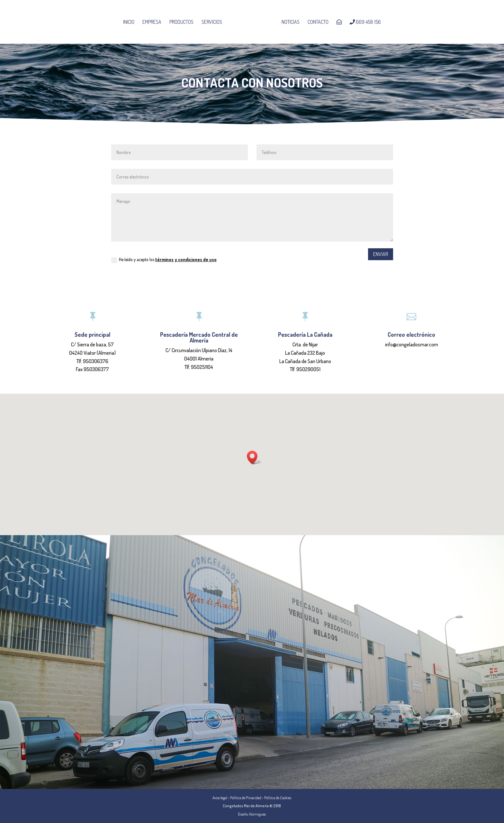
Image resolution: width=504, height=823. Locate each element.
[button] (254, 457)
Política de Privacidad (246, 798)
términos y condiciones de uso (186, 259)
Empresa (154, 22)
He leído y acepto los (164, 260)
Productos (183, 22)
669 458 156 (363, 22)
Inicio (131, 22)
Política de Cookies (278, 798)
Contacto (316, 22)
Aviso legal (220, 798)
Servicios (214, 22)
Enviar (381, 254)
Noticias (289, 22)
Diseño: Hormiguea (252, 814)
